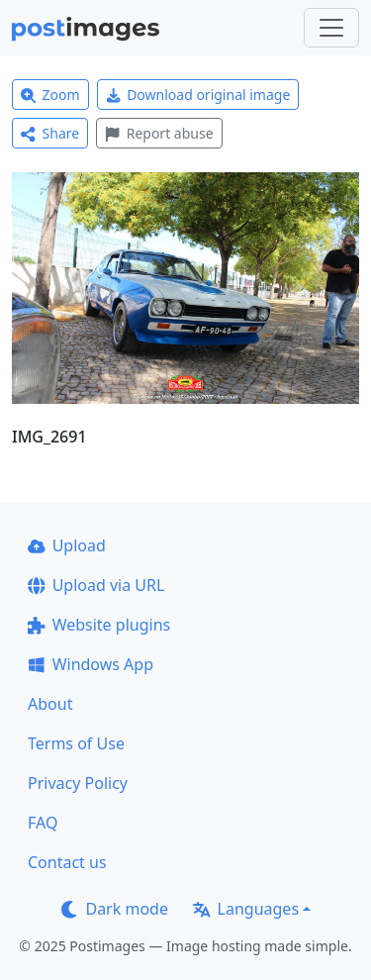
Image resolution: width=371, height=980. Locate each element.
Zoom (50, 95)
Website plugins (99, 625)
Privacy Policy (78, 783)
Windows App (91, 664)
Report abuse (159, 133)
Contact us (67, 862)
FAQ (43, 823)
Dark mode (115, 909)
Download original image (198, 95)
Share (50, 133)
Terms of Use (76, 743)
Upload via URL (96, 585)
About (50, 704)
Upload (67, 545)
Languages (246, 909)
